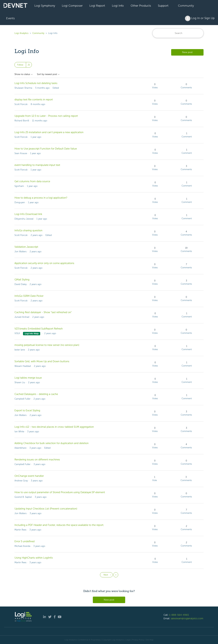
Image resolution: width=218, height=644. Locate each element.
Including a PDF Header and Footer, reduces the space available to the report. (59, 525)
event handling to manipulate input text (37, 165)
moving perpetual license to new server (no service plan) (47, 345)
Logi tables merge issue (28, 378)
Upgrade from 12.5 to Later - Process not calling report (46, 116)
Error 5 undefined (25, 541)
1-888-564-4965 (179, 615)
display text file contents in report (34, 100)
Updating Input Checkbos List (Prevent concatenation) (46, 509)
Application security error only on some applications (44, 263)
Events (10, 18)
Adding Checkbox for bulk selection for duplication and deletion (52, 443)
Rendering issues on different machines (37, 460)
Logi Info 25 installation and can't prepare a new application (49, 132)
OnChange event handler (29, 476)
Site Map (150, 640)
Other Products (141, 6)
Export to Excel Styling (27, 410)
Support (163, 6)
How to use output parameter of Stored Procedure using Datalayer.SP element (60, 492)
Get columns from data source (32, 181)
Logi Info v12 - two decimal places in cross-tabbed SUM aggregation (54, 427)
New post (187, 52)
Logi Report (97, 6)
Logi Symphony (45, 6)
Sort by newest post (48, 74)
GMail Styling (22, 280)
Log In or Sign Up (200, 18)
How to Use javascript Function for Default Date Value (46, 149)
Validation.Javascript (26, 247)
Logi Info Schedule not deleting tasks (36, 83)
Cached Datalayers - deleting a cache (36, 394)
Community (186, 6)
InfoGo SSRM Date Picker (29, 296)
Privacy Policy (138, 640)
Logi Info (118, 6)
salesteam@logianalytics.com (187, 618)
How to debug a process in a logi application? (41, 198)
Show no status (24, 74)
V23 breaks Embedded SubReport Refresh (39, 329)
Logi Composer (72, 6)
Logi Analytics (21, 33)
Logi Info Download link (28, 214)
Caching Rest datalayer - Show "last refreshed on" (43, 312)
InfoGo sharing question (28, 230)
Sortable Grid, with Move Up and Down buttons (42, 361)
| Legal (128, 640)
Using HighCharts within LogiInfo (34, 558)
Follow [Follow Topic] (20, 65)
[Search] (178, 33)
